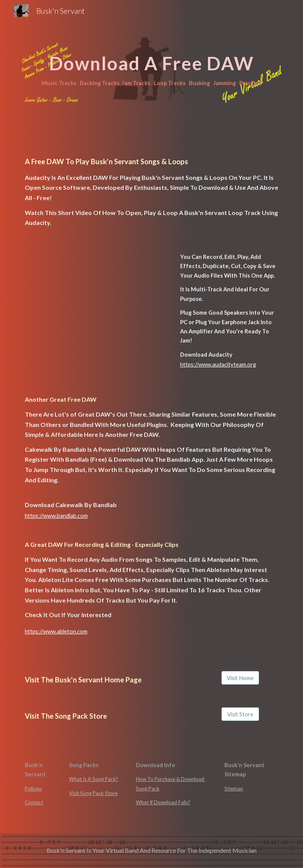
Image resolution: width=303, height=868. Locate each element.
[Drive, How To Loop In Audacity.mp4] (85, 296)
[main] (152, 65)
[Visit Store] (240, 714)
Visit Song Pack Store (93, 793)
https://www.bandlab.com (56, 516)
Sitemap (234, 789)
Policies (33, 789)
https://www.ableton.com (56, 631)
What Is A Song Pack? (94, 779)
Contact (34, 802)
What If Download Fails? (163, 802)
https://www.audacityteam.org (218, 364)
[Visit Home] (240, 678)
